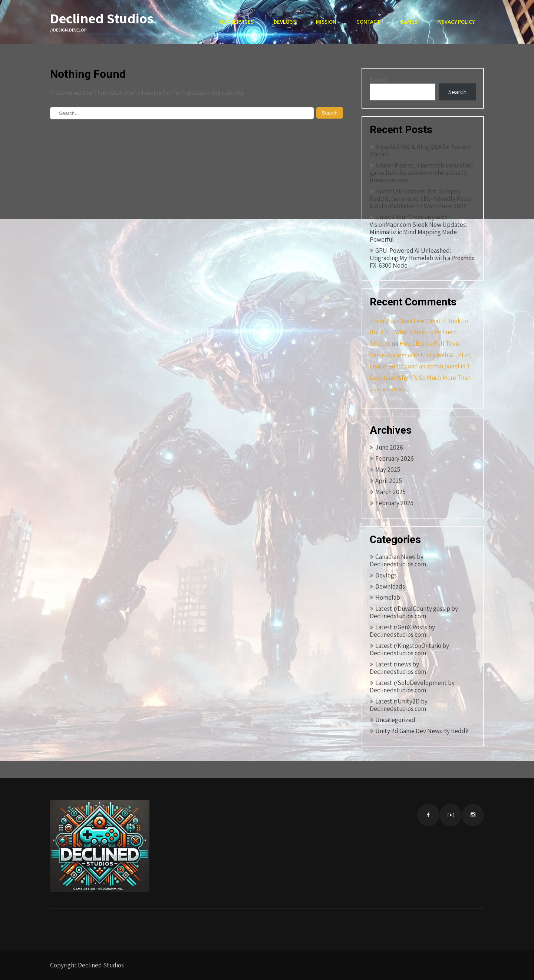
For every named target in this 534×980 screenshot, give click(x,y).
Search (379, 80)
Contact (368, 22)
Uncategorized (395, 720)
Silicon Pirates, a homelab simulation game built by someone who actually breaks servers (422, 173)
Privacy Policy (456, 22)
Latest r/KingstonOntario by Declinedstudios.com (409, 649)
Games (409, 22)
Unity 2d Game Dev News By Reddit (422, 731)
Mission (326, 22)
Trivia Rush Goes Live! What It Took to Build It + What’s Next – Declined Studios (419, 332)
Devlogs (285, 22)
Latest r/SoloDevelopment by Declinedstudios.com (412, 686)
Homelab (388, 597)
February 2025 (394, 503)
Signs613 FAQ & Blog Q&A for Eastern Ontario (421, 150)
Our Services (237, 22)
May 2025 (388, 470)
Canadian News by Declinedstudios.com (398, 560)
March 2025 (390, 492)
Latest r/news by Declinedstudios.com (398, 668)
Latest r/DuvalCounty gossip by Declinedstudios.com (414, 612)
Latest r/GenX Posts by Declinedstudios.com (402, 631)
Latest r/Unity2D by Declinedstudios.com (399, 705)
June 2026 (389, 447)
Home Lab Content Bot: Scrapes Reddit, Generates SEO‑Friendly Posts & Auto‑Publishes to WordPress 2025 (421, 199)
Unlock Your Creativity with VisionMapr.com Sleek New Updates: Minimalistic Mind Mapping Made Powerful (418, 228)
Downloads (390, 586)
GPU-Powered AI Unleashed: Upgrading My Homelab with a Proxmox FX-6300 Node (422, 258)
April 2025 (389, 481)
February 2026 (395, 458)
